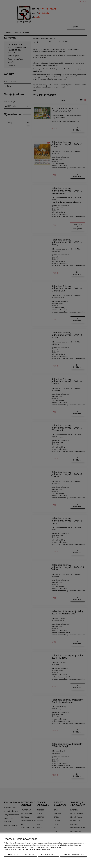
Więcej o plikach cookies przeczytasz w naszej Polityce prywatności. (27, 849)
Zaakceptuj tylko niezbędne (21, 854)
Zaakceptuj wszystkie (73, 854)
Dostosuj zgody (48, 854)
